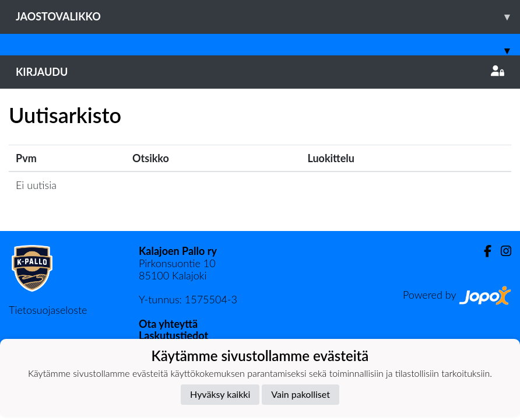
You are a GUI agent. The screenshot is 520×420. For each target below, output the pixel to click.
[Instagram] (501, 251)
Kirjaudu (260, 72)
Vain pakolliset (301, 394)
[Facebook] (483, 251)
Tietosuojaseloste (48, 310)
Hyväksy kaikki (220, 394)
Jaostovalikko (268, 17)
